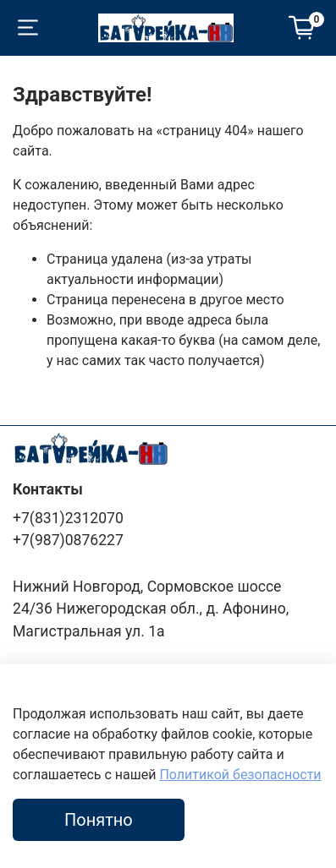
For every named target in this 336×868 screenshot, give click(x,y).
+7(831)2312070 (68, 518)
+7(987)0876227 (68, 540)
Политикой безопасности (240, 775)
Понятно (99, 820)
